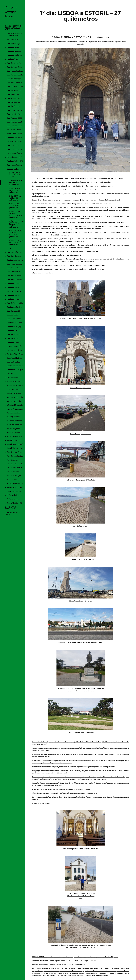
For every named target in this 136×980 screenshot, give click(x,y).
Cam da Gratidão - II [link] (14, 149)
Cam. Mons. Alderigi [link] (14, 264)
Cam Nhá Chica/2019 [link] (14, 280)
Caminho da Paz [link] (13, 287)
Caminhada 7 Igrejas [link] (15, 327)
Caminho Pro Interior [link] (15, 299)
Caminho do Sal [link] (13, 315)
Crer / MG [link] (10, 374)
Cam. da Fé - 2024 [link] (13, 102)
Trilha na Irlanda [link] (13, 499)
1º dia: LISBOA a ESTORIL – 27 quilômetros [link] (15, 183)
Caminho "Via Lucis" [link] (14, 342)
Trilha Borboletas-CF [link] (15, 495)
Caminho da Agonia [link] (14, 51)
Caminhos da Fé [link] (13, 47)
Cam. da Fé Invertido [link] (14, 95)
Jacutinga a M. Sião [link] (14, 401)
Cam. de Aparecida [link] (14, 63)
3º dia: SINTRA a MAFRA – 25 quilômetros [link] (15, 198)
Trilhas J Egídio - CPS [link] (15, 503)
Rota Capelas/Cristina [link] (15, 456)
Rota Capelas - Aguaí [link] (15, 452)
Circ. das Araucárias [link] (14, 350)
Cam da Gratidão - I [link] (14, 145)
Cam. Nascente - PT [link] (14, 272)
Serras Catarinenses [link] (14, 487)
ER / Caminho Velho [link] (14, 378)
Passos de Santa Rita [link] (15, 425)
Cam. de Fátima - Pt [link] (14, 91)
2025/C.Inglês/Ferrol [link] (14, 153)
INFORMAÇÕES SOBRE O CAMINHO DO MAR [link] (16, 175)
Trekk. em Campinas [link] (14, 491)
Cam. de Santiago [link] (13, 44)
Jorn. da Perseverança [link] (15, 409)
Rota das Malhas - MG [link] (15, 464)
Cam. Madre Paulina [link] (14, 165)
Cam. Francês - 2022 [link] (14, 126)
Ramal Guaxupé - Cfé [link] (15, 444)
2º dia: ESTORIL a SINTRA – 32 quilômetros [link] (15, 190)
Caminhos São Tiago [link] (14, 323)
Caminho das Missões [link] (15, 260)
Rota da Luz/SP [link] (12, 460)
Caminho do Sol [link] (13, 331)
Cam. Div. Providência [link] (15, 87)
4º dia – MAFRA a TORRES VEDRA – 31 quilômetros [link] (16, 206)
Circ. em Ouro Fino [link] (14, 362)
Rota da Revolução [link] (14, 476)
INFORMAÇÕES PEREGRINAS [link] (11, 508)
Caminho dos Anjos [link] (14, 59)
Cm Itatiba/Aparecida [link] (15, 157)
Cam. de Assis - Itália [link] (15, 67)
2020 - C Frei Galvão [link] (14, 134)
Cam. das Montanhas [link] (15, 268)
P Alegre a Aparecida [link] (15, 433)
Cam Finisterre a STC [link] (15, 110)
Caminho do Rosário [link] (14, 307)
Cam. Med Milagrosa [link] (14, 252)
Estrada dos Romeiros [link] (15, 385)
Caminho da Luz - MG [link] (15, 161)
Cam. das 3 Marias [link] (14, 338)
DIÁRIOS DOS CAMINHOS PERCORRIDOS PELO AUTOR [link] (14, 28)
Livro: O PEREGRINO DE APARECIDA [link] (14, 35)
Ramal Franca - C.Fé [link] (14, 440)
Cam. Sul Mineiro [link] (13, 335)
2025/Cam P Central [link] (14, 291)
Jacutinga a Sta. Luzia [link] (15, 397)
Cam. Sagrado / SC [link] (13, 311)
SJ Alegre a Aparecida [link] (15, 483)
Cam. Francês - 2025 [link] (14, 118)
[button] (134, 3)
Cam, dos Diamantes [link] (14, 83)
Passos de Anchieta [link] (14, 413)
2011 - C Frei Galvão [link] (14, 130)
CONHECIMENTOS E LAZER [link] (12, 514)
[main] (81, 16)
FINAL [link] (11, 248)
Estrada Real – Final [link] (14, 382)
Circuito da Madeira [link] (14, 358)
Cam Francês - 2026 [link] (14, 114)
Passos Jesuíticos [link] (13, 417)
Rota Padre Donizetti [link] (15, 468)
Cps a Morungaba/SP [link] (15, 346)
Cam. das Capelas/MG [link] (15, 75)
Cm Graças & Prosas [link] (14, 142)
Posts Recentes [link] (13, 40)
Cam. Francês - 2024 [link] (14, 122)
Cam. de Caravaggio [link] (14, 79)
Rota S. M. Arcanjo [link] (13, 480)
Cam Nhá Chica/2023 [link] (15, 276)
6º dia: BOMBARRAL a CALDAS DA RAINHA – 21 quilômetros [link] (16, 224)
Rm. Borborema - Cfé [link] (15, 436)
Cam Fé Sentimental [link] (14, 98)
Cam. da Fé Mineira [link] (14, 106)
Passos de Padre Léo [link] (14, 421)
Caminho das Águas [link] (14, 55)
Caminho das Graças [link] (15, 138)
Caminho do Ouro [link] (13, 284)
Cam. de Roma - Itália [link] (15, 303)
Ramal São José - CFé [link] (15, 448)
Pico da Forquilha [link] (13, 429)
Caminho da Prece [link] (14, 295)
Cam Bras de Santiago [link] (15, 71)
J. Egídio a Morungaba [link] (15, 405)
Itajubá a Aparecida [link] (14, 393)
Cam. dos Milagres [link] (14, 256)
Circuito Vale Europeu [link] (15, 370)
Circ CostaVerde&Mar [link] (15, 354)
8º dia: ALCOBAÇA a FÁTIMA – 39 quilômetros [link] (16, 242)
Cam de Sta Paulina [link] (14, 319)
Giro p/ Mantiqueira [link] (14, 389)
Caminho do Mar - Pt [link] (14, 169)
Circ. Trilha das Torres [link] (15, 366)
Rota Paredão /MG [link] (14, 472)
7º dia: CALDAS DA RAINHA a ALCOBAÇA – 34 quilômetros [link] (16, 234)
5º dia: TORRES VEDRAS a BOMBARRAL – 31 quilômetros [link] (15, 214)
